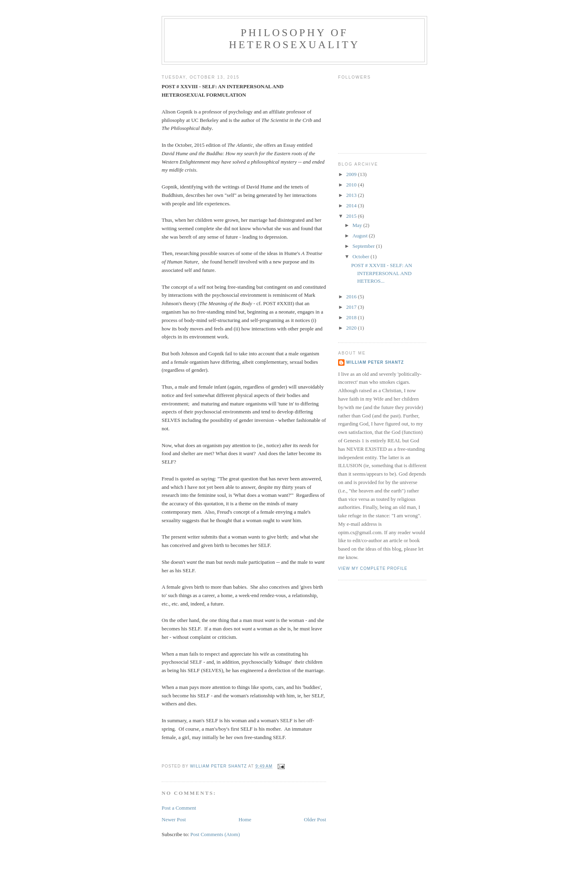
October (362, 256)
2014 (352, 206)
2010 (352, 185)
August (361, 236)
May (358, 225)
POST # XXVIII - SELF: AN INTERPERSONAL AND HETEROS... (381, 273)
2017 (352, 307)
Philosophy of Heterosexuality (294, 39)
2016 (352, 297)
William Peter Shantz (375, 362)
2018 (352, 317)
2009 (352, 174)
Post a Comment (179, 808)
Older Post (315, 819)
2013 (352, 195)
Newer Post (174, 819)
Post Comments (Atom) (215, 834)
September (364, 246)
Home (245, 819)
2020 (352, 328)
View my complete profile (373, 568)
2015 (352, 216)
